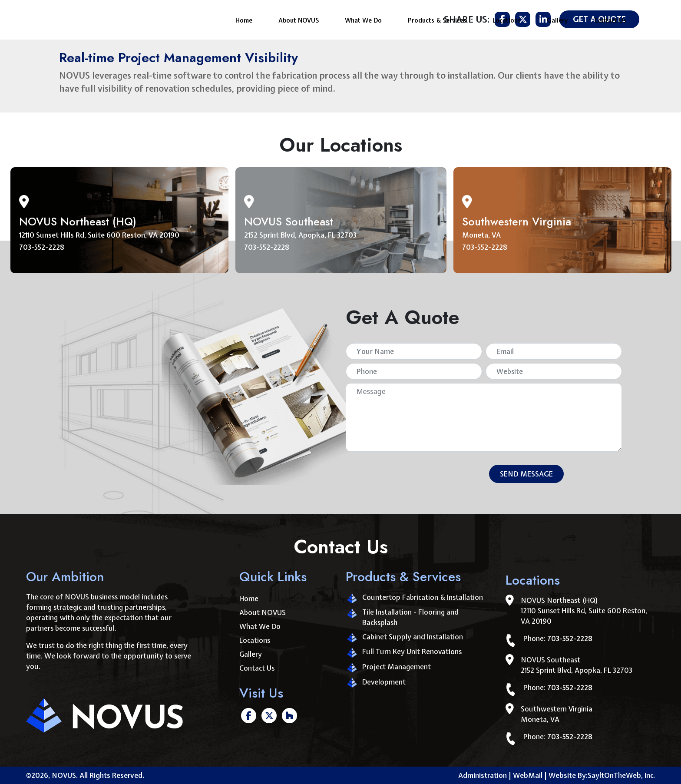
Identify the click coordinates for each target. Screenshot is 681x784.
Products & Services (437, 18)
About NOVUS (299, 18)
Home (244, 18)
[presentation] (413, 476)
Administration (483, 775)
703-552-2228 (42, 247)
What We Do (363, 18)
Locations (507, 18)
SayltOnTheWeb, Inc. (621, 775)
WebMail (530, 775)
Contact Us (610, 18)
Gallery (557, 18)
